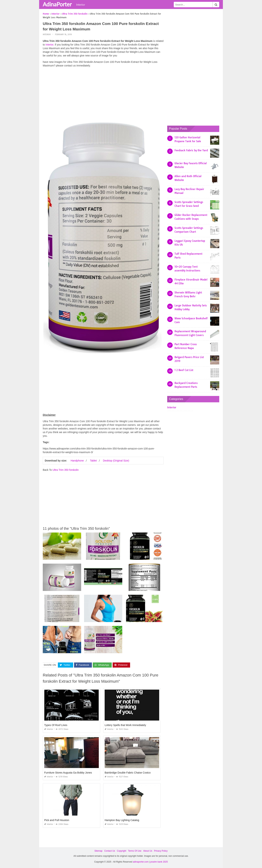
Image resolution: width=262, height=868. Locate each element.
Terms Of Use (135, 851)
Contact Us (110, 851)
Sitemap (98, 851)
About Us (148, 851)
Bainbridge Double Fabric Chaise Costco (128, 773)
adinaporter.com (141, 862)
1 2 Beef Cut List (184, 370)
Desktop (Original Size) (116, 461)
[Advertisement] (103, 96)
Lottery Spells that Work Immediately (125, 725)
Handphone (77, 461)
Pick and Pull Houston (57, 820)
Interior (81, 5)
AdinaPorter (57, 4)
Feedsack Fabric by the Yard (191, 150)
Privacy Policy (161, 851)
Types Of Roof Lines (56, 725)
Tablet (93, 461)
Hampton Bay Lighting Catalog (122, 820)
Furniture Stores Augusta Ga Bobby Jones (68, 773)
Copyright (121, 851)
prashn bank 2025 (159, 862)
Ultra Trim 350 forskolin (65, 470)
